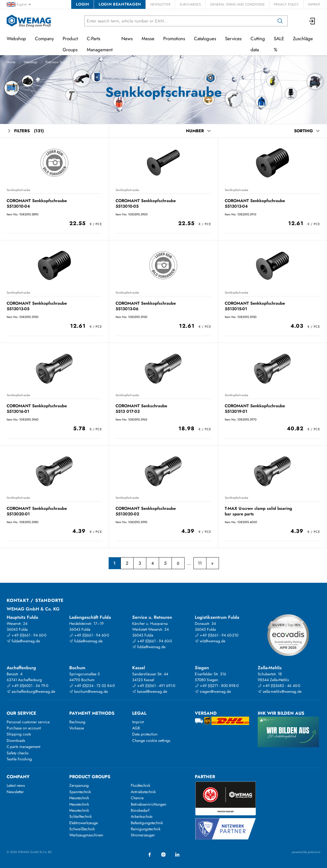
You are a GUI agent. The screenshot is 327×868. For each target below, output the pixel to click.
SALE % (279, 44)
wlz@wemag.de (210, 641)
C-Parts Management (100, 44)
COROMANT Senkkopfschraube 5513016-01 (37, 408)
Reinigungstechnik (146, 829)
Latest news (16, 785)
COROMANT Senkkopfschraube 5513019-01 (255, 408)
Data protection (145, 734)
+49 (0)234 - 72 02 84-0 (92, 686)
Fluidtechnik (140, 785)
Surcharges (190, 4)
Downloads (16, 740)
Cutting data (258, 44)
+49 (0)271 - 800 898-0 (217, 686)
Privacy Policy (286, 4)
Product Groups (70, 44)
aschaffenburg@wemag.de (31, 691)
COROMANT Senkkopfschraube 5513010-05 (146, 203)
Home (11, 62)
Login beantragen (120, 4)
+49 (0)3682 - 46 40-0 (279, 686)
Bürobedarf (140, 810)
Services (233, 39)
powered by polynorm (306, 852)
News (127, 39)
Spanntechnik (80, 792)
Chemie (137, 798)
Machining (83, 62)
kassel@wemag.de (150, 691)
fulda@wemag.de (23, 641)
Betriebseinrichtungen (149, 804)
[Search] (280, 21)
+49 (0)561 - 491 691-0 (154, 686)
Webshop (30, 62)
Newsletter (160, 4)
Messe (148, 39)
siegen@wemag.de (213, 691)
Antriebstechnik (143, 792)
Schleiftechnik (81, 816)
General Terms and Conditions (237, 4)
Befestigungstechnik (147, 823)
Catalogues (205, 39)
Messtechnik (79, 798)
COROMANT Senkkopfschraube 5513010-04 (37, 203)
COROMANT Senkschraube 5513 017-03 (141, 408)
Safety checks (18, 753)
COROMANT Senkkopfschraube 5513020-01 (37, 511)
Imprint (314, 4)
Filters (25, 131)
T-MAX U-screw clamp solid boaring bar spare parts (258, 511)
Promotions (174, 39)
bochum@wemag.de (89, 691)
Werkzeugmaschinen (86, 835)
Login (82, 4)
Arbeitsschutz (142, 816)
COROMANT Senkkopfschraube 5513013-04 (255, 203)
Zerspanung (79, 785)
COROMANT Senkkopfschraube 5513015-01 (255, 306)
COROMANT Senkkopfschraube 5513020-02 (146, 511)
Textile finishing (19, 759)
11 (200, 563)
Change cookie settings (151, 740)
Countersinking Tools (113, 62)
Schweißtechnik (82, 829)
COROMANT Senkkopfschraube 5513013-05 (37, 306)
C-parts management (23, 747)
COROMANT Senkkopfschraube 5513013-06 (146, 306)
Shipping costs (19, 734)
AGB (136, 728)
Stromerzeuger (143, 835)
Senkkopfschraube (18, 190)
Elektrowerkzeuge (84, 823)
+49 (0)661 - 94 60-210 (217, 635)
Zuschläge (303, 39)
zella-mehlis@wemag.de (280, 691)
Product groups (90, 777)
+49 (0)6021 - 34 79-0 (27, 686)
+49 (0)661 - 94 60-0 (26, 635)
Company (44, 39)
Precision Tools (56, 62)
